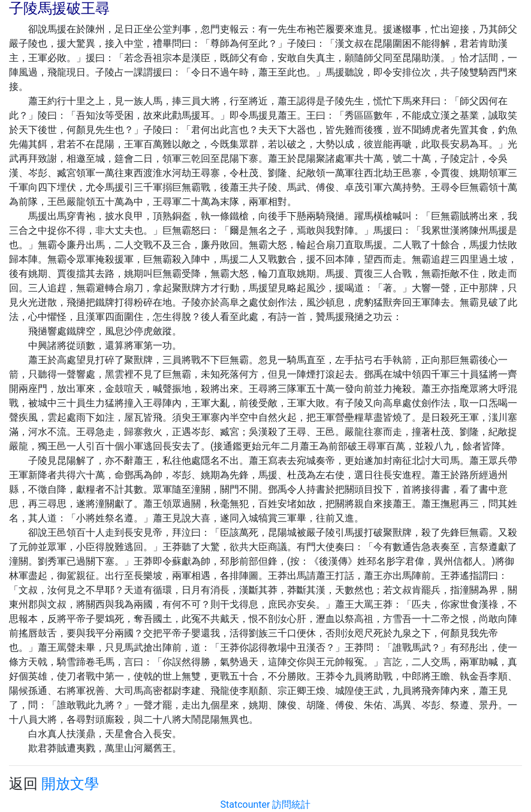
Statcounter (245, 805)
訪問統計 (291, 805)
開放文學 (70, 784)
